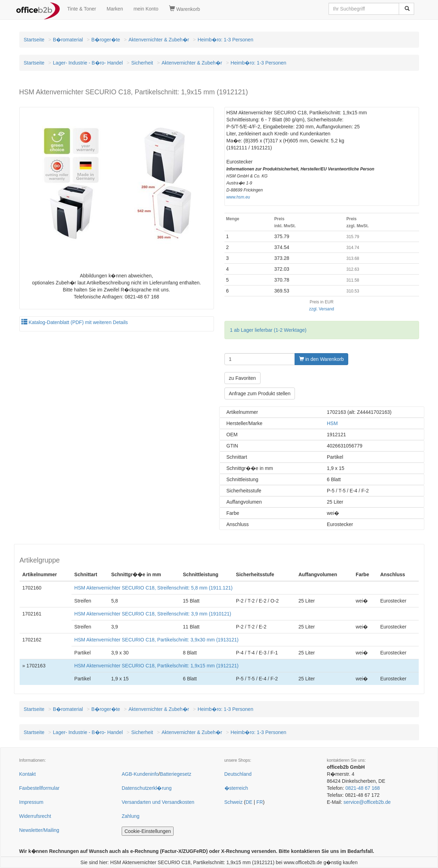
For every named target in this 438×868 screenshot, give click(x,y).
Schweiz (234, 802)
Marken (115, 9)
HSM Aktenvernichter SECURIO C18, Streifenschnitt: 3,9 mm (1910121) (153, 614)
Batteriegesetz (176, 774)
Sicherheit (142, 63)
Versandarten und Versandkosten (158, 802)
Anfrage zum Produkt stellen (260, 393)
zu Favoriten (242, 378)
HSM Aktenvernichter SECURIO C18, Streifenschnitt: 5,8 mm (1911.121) (153, 588)
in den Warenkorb (322, 359)
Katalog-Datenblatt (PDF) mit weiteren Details (75, 322)
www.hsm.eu (238, 197)
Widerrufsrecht (35, 816)
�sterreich (236, 788)
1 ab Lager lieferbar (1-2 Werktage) (268, 330)
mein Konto (146, 9)
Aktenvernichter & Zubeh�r (159, 40)
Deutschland (238, 774)
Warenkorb (185, 9)
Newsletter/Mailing (39, 830)
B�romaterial (68, 40)
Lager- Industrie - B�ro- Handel (88, 63)
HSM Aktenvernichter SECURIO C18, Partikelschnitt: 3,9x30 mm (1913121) (156, 640)
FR (260, 802)
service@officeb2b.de (367, 802)
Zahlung (131, 816)
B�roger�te (106, 40)
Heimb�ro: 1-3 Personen (225, 40)
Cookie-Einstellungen (148, 831)
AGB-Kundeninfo (140, 774)
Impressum (31, 802)
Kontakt (28, 774)
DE (249, 802)
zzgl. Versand (321, 309)
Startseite (34, 40)
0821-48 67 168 (363, 788)
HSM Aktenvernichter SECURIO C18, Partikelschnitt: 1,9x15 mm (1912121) (156, 666)
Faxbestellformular (39, 788)
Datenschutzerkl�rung (147, 788)
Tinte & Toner (82, 9)
